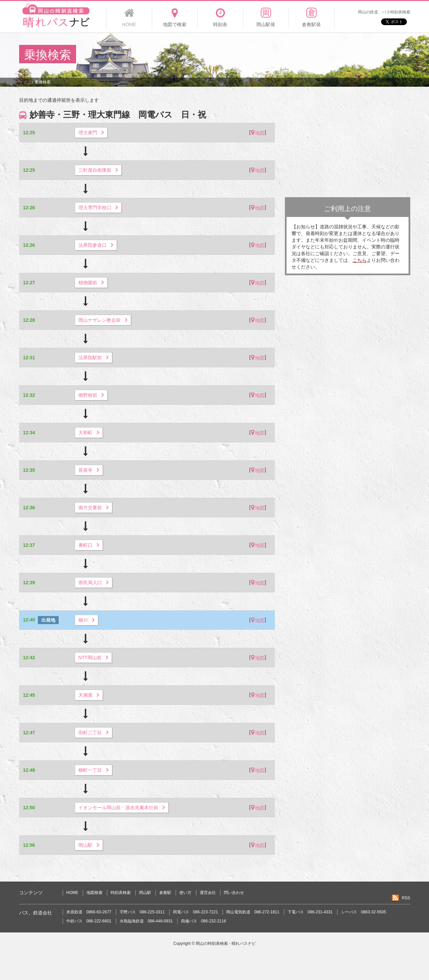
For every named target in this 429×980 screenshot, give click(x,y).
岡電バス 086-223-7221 (196, 912)
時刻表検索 (121, 893)
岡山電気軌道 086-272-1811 (253, 912)
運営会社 (208, 893)
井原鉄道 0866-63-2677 (89, 912)
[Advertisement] (288, 55)
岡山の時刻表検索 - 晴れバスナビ (226, 944)
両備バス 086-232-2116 (204, 921)
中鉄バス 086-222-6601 (89, 921)
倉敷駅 (165, 893)
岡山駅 (145, 893)
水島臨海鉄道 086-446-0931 (146, 921)
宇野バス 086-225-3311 (142, 912)
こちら (360, 260)
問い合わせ (234, 893)
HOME (72, 893)
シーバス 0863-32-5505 (363, 912)
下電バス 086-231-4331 (310, 912)
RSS (406, 898)
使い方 (185, 893)
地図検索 (95, 893)
